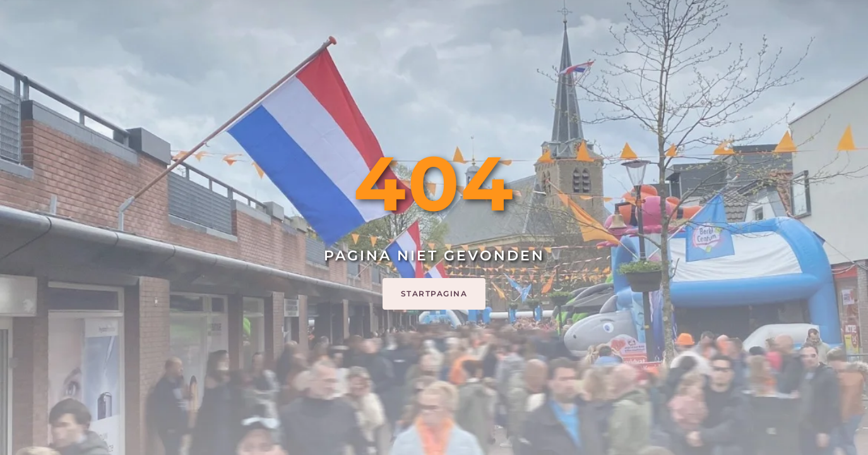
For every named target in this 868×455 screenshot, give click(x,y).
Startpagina (434, 294)
